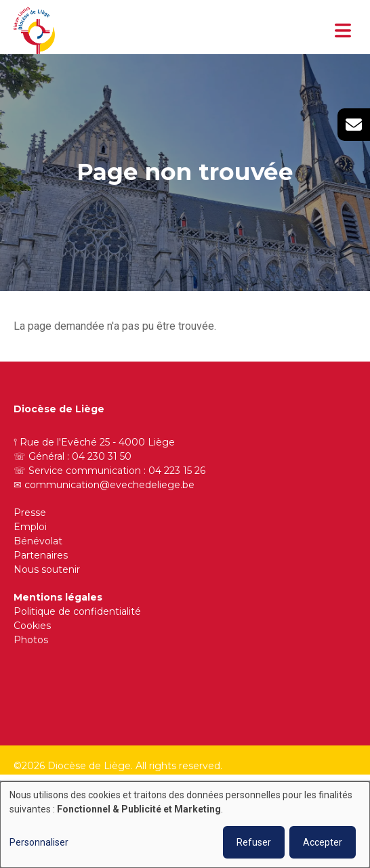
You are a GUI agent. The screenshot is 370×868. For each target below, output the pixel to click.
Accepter (323, 842)
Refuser (254, 842)
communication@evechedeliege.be (109, 485)
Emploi (30, 527)
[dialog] (185, 825)
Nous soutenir (47, 569)
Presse (30, 513)
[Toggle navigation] (343, 30)
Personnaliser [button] (39, 842)
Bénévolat (38, 541)
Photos (31, 640)
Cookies (32, 626)
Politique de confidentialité (77, 611)
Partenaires (41, 555)
